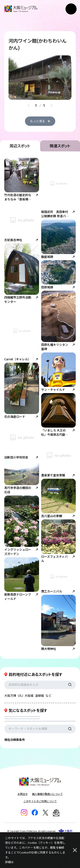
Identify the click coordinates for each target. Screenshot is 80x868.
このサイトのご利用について (40, 831)
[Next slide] (51, 105)
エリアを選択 (54, 736)
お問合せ (23, 824)
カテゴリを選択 (19, 736)
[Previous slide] (29, 105)
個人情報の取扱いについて (47, 824)
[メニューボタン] (71, 9)
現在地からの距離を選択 (25, 747)
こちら (18, 862)
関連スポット (60, 161)
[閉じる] (72, 850)
